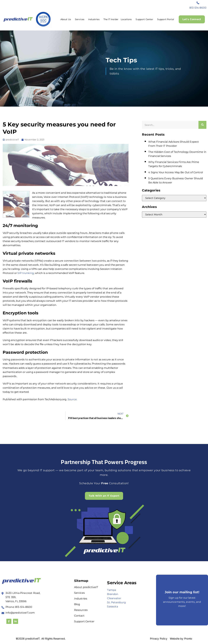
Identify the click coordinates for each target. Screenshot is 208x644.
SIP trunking (26, 273)
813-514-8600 (198, 8)
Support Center (145, 19)
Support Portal (165, 19)
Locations (127, 19)
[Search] (202, 125)
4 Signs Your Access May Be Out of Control (176, 172)
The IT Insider (111, 19)
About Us (66, 19)
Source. (72, 399)
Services (80, 19)
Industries (95, 19)
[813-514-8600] (198, 3)
